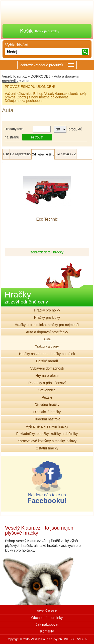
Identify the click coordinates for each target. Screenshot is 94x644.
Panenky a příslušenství (47, 383)
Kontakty (47, 631)
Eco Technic (47, 219)
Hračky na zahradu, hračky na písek (47, 354)
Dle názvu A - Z (66, 154)
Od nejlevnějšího (43, 154)
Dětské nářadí (47, 361)
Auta (47, 339)
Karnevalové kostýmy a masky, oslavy (47, 441)
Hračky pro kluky (47, 317)
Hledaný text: (14, 129)
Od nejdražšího (20, 154)
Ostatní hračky (47, 448)
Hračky (26, 297)
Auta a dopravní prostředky (47, 332)
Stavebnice (47, 390)
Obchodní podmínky (47, 618)
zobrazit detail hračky (47, 252)
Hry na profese (47, 376)
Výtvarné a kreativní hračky (47, 426)
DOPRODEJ (40, 76)
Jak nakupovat (47, 624)
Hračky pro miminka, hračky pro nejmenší (47, 325)
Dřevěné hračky (47, 405)
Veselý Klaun (47, 611)
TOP (6, 154)
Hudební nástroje (47, 419)
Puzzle (47, 397)
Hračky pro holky (47, 310)
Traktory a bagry (47, 346)
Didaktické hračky (47, 412)
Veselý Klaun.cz (14, 76)
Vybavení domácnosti (47, 368)
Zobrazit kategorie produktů (47, 65)
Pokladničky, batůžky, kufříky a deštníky (47, 434)
